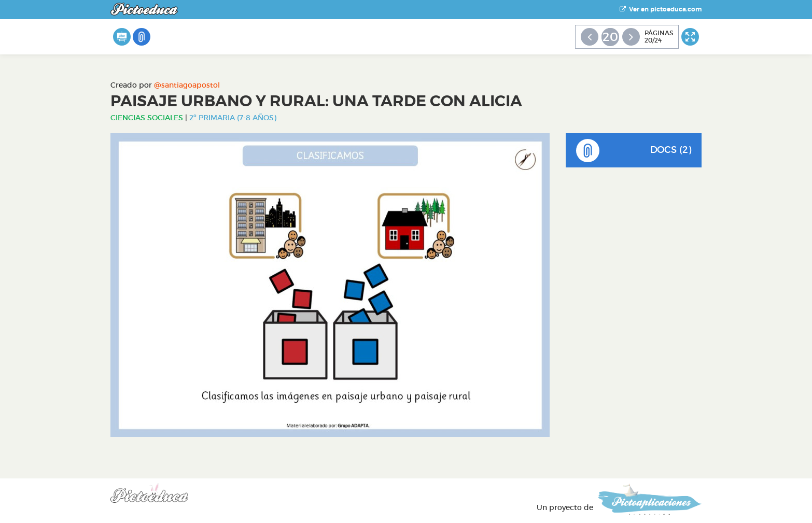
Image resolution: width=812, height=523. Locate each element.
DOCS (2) (634, 151)
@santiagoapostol (187, 85)
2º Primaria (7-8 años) (233, 118)
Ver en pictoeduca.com (661, 9)
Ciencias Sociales (147, 118)
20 (610, 37)
